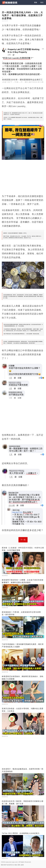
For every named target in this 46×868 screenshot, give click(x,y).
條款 (16, 865)
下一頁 (23, 540)
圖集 (36, 2)
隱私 (19, 865)
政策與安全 (11, 865)
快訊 (42, 2)
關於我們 (4, 865)
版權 (22, 865)
